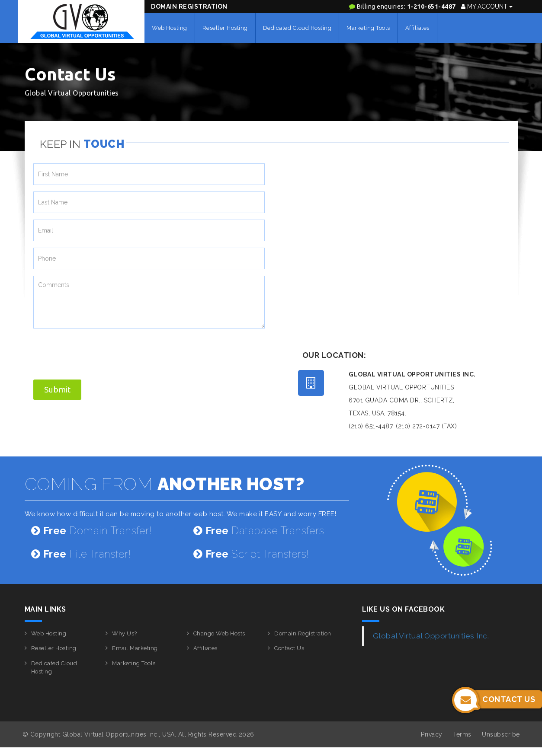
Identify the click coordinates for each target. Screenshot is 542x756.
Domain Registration (189, 6)
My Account (487, 6)
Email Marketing (135, 648)
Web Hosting (170, 28)
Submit (57, 389)
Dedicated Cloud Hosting (297, 28)
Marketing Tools (368, 28)
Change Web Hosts (219, 633)
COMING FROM (165, 484)
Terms (462, 734)
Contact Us (289, 648)
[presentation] (99, 352)
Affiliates (417, 28)
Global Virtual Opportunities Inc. (431, 636)
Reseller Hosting (225, 28)
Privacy (432, 734)
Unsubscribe (501, 734)
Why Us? (125, 633)
